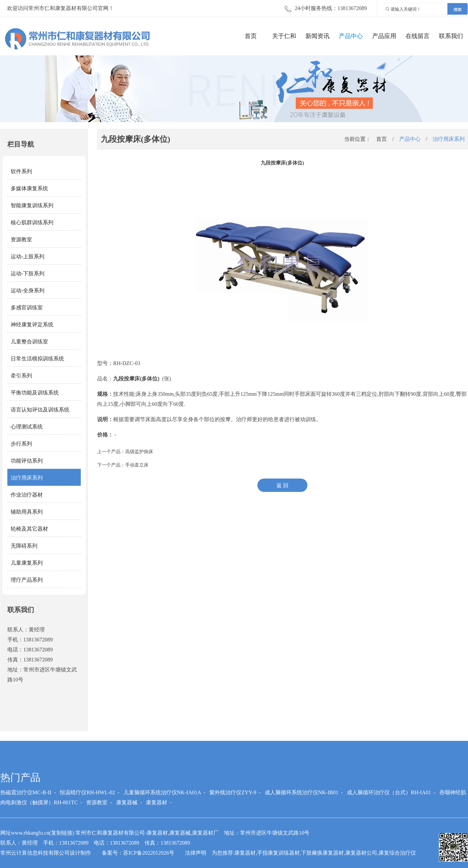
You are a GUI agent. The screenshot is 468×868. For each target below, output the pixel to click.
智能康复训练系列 (32, 205)
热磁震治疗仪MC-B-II (26, 792)
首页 (251, 36)
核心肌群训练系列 (32, 222)
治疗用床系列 (27, 478)
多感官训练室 (27, 308)
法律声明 (196, 853)
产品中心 (351, 36)
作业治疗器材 (27, 495)
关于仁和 (284, 36)
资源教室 (21, 239)
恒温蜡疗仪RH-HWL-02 (87, 792)
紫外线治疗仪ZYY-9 (233, 792)
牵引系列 (21, 376)
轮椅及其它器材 (29, 529)
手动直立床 (137, 465)
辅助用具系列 (27, 512)
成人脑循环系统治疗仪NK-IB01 (301, 792)
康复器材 (157, 802)
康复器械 (127, 802)
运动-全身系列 (28, 291)
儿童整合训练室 (29, 342)
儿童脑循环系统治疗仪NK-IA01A (162, 792)
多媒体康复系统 (29, 188)
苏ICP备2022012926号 (149, 853)
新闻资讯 (317, 36)
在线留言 (418, 36)
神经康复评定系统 (32, 325)
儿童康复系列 (27, 563)
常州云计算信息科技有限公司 (35, 853)
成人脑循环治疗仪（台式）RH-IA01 (389, 792)
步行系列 (21, 444)
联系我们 (451, 36)
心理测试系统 (27, 427)
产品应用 (384, 36)
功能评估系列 (27, 461)
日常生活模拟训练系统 (37, 359)
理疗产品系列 (27, 580)
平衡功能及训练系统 (35, 393)
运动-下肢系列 (28, 273)
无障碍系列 (24, 546)
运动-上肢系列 (28, 256)
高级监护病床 (139, 452)
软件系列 (21, 171)
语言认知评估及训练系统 (40, 410)
